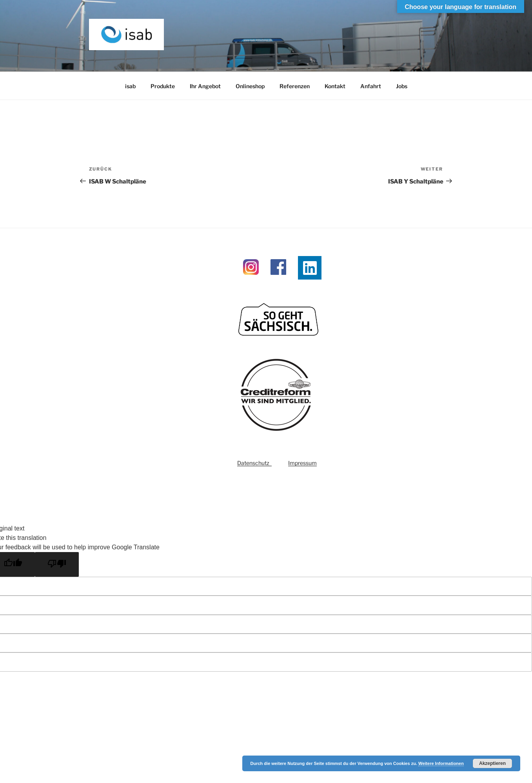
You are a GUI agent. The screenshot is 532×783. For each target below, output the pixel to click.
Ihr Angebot (205, 86)
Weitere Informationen (441, 763)
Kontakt (335, 86)
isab (130, 86)
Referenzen (295, 86)
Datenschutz (254, 463)
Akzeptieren (492, 763)
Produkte (163, 86)
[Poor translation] (57, 564)
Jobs (402, 86)
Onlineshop (250, 86)
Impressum (302, 463)
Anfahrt (371, 86)
